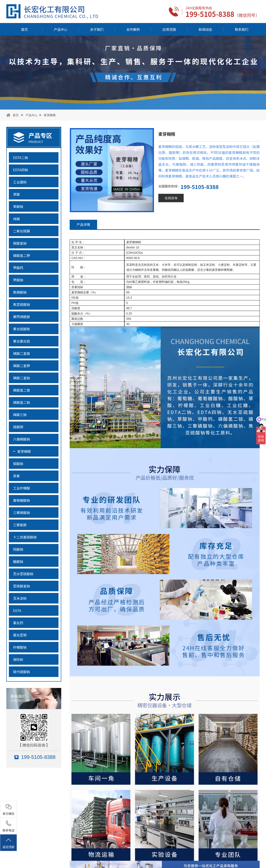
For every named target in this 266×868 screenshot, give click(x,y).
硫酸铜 (18, 427)
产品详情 (83, 224)
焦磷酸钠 (20, 292)
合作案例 (133, 29)
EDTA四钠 (21, 170)
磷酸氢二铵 (22, 390)
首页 (24, 29)
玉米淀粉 (20, 598)
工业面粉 (20, 182)
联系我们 (242, 29)
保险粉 (18, 659)
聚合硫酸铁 (22, 329)
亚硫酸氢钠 (22, 586)
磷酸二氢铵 (22, 353)
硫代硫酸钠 (22, 672)
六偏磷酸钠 (22, 439)
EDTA (17, 610)
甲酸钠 (18, 280)
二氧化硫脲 (22, 231)
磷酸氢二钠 (22, 402)
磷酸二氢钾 (22, 366)
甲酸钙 (18, 268)
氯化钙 (18, 623)
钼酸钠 (18, 464)
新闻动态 (205, 29)
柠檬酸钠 (20, 647)
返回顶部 (8, 843)
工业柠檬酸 (22, 488)
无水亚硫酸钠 (23, 574)
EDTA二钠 (21, 157)
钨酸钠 (18, 549)
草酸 (16, 194)
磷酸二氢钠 (22, 378)
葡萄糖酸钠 (22, 500)
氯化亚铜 (20, 635)
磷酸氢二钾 (22, 255)
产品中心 (61, 29)
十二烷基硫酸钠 (25, 537)
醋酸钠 (18, 561)
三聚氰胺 (20, 525)
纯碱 (16, 219)
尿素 (16, 476)
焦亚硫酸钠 (22, 304)
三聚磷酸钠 (22, 513)
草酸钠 (18, 206)
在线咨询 (171, 198)
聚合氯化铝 (22, 341)
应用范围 (169, 29)
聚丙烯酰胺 (22, 317)
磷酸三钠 (20, 415)
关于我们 (97, 29)
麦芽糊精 (50, 115)
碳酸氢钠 (20, 243)
